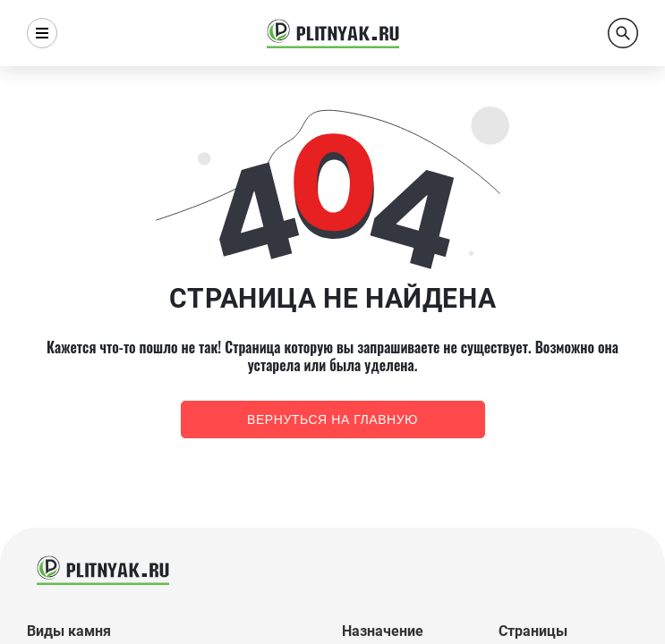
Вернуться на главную (332, 419)
